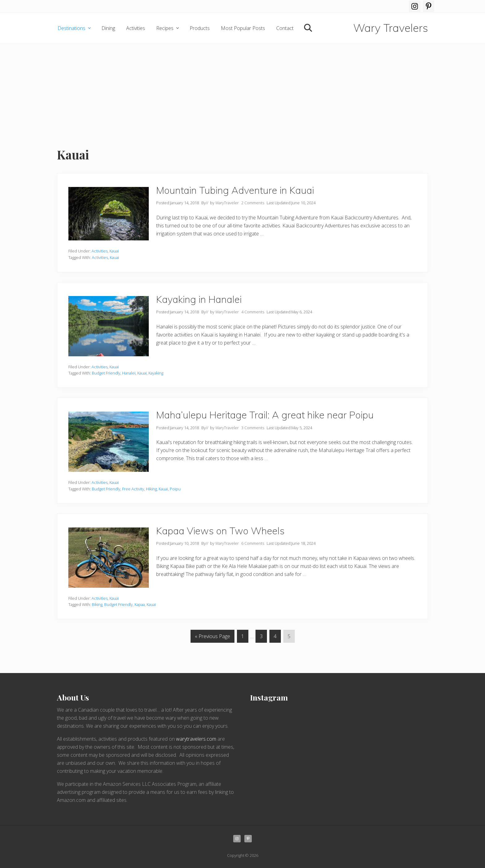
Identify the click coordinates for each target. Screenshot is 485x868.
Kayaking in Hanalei (200, 299)
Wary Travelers (391, 28)
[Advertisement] (242, 90)
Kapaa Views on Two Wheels (220, 531)
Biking (97, 604)
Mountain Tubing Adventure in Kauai (235, 190)
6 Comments (253, 543)
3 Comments (253, 428)
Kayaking (156, 373)
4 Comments (253, 312)
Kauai (114, 251)
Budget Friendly (106, 373)
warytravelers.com (196, 739)
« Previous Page (212, 637)
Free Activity (133, 489)
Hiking (151, 489)
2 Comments (253, 203)
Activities (100, 251)
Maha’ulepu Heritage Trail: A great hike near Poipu (265, 415)
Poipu (175, 489)
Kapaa (140, 604)
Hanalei (129, 373)
